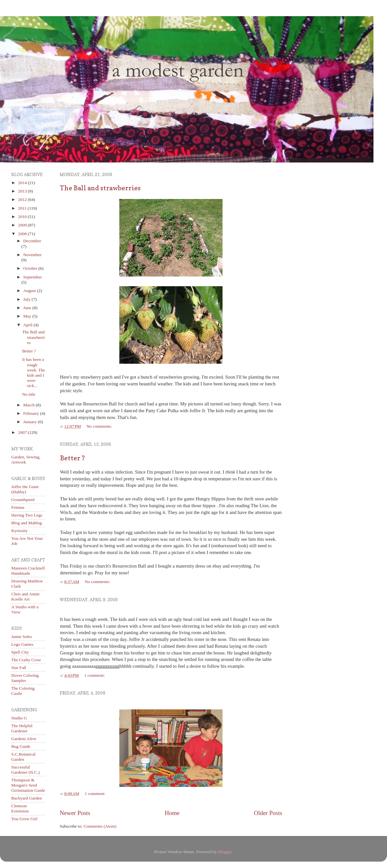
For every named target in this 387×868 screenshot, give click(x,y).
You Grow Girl (24, 819)
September (33, 277)
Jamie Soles (22, 637)
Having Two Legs (27, 515)
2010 (23, 217)
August (30, 291)
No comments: (99, 426)
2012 (23, 199)
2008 (23, 234)
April (28, 325)
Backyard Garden (27, 798)
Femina (18, 507)
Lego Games (22, 644)
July (27, 299)
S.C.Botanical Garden (23, 757)
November (32, 255)
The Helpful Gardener (22, 728)
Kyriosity (20, 531)
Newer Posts (75, 813)
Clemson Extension (20, 808)
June (28, 308)
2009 (23, 225)
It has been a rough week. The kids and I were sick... (34, 372)
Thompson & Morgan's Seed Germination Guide (28, 785)
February (32, 413)
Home (172, 813)
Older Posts (268, 813)
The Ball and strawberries (100, 188)
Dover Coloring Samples (25, 678)
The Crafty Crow (26, 660)
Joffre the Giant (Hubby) (25, 489)
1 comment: (94, 675)
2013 (23, 191)
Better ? (72, 458)
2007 (23, 432)
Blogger (225, 852)
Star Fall (19, 668)
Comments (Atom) (100, 826)
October (31, 268)
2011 (23, 208)
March (30, 405)
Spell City (20, 652)
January (30, 422)
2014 (23, 183)
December (32, 241)
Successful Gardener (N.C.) (25, 770)
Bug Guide (21, 746)
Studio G (19, 718)
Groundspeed (23, 500)
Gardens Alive (24, 739)
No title (29, 394)
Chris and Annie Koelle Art (25, 596)
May (28, 316)
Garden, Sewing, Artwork (26, 460)
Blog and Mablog (27, 523)
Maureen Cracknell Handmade (28, 571)
